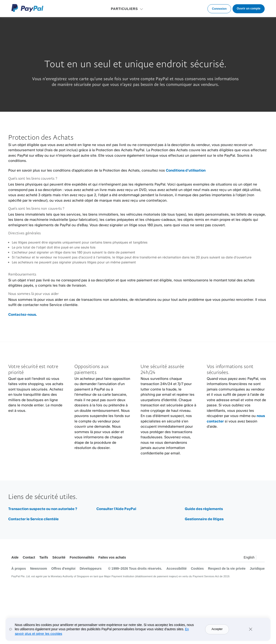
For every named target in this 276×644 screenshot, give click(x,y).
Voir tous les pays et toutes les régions (261, 558)
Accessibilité (177, 568)
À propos (19, 568)
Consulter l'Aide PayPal (116, 509)
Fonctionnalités (82, 557)
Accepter (217, 632)
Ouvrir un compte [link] (249, 9)
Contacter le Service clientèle (33, 519)
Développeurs (91, 568)
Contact (29, 557)
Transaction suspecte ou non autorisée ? (43, 509)
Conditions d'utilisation (186, 170)
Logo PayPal (27, 8)
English (249, 557)
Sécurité (59, 557)
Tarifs (44, 557)
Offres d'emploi (63, 568)
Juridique (257, 568)
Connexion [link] (219, 9)
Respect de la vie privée (227, 568)
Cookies (197, 568)
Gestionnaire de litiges (204, 519)
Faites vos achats (112, 557)
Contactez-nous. (23, 314)
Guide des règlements (204, 509)
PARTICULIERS (124, 9)
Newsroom (39, 568)
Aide (15, 557)
